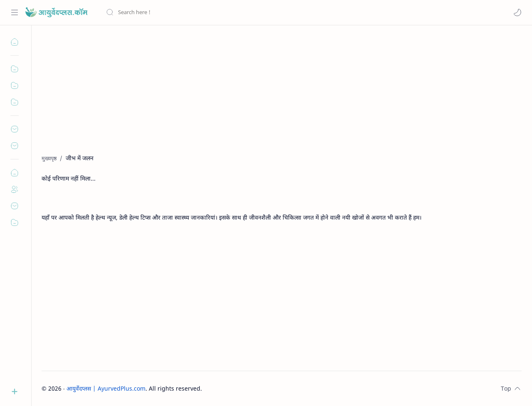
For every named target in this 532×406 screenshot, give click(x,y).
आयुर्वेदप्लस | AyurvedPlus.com (106, 388)
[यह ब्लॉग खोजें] (172, 12)
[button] (517, 12)
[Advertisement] (282, 96)
